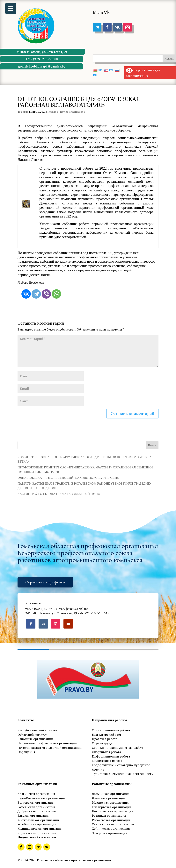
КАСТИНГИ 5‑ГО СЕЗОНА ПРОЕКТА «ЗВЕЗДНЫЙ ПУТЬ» (59, 494)
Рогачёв (53, 112)
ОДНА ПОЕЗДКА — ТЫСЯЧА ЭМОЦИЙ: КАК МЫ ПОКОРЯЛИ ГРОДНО (68, 478)
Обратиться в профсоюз (45, 582)
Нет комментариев (73, 112)
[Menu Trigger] (11, 8)
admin (25, 112)
